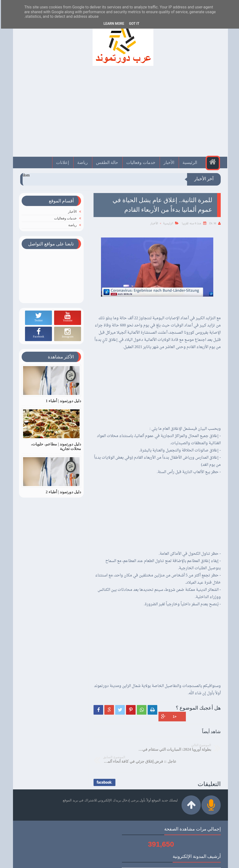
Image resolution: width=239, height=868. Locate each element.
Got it (133, 24)
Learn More (113, 24)
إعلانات (62, 164)
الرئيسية (190, 164)
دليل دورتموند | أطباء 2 (63, 493)
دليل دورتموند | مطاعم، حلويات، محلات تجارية (55, 447)
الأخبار (169, 164)
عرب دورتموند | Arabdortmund (121, 861)
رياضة (82, 164)
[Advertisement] (119, 115)
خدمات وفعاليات (141, 164)
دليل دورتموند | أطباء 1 (63, 402)
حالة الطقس (107, 164)
